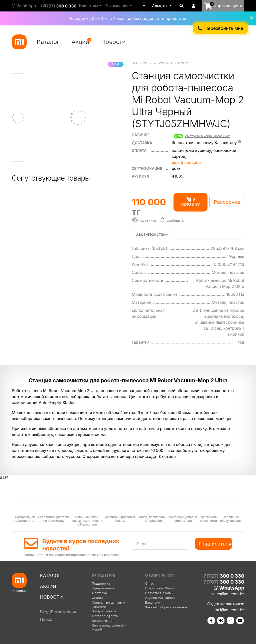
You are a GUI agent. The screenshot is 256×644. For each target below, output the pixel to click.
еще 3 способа (186, 162)
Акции (81, 42)
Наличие (141, 135)
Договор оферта (105, 616)
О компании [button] (117, 6)
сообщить (172, 220)
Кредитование (103, 588)
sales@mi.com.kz (228, 594)
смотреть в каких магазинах (208, 136)
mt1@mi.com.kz (229, 610)
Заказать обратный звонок (166, 607)
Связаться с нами (159, 593)
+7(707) (222, 582)
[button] (143, 6)
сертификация (147, 168)
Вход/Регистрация (58, 612)
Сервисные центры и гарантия (108, 604)
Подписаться (215, 544)
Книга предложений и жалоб (109, 627)
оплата (139, 151)
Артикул (140, 176)
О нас (149, 583)
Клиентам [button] (89, 6)
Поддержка (101, 583)
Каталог (48, 42)
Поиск (46, 619)
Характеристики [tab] (152, 234)
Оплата (97, 598)
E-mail (142, 544)
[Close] (249, 14)
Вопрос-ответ (103, 621)
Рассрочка (227, 202)
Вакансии (153, 602)
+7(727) (58, 6)
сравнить (144, 220)
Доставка (142, 143)
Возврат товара (104, 611)
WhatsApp (24, 6)
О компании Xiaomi (160, 588)
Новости (113, 42)
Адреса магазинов (160, 598)
